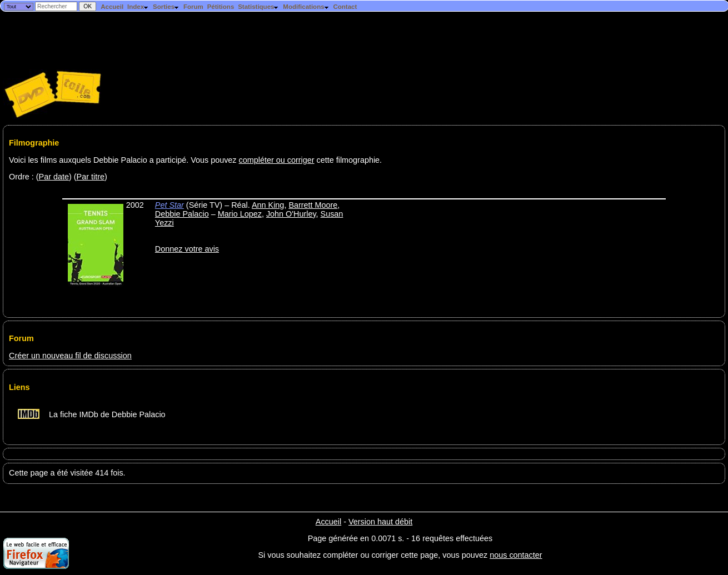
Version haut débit (380, 522)
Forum (193, 7)
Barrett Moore (313, 205)
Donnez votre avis (187, 249)
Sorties (166, 7)
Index (138, 7)
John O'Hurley (291, 214)
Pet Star (169, 205)
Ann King (268, 205)
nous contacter (516, 555)
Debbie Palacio (182, 214)
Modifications (306, 7)
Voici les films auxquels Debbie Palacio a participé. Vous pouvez (124, 160)
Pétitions (221, 7)
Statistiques (258, 7)
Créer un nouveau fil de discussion (70, 356)
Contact (345, 7)
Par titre (91, 177)
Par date (54, 177)
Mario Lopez (240, 214)
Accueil (112, 7)
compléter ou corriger (277, 160)
